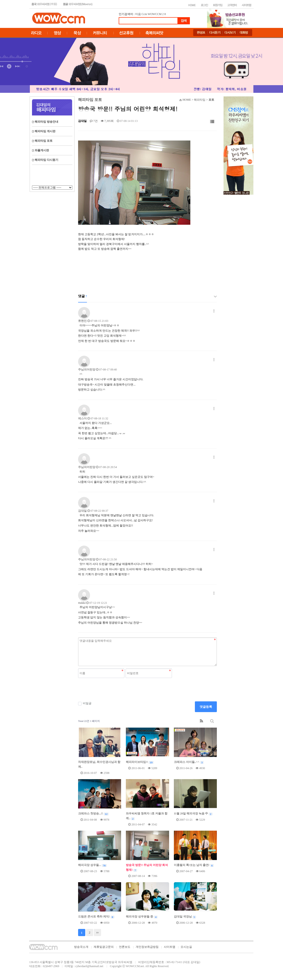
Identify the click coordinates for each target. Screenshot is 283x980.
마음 (138, 14)
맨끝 (97, 933)
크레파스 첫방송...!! (93, 813)
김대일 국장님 (185, 917)
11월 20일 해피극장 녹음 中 (193, 813)
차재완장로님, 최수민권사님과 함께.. (99, 764)
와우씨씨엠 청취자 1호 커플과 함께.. (147, 816)
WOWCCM (155, 14)
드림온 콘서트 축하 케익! (96, 917)
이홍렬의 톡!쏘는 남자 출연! (194, 865)
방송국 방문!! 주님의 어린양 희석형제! (147, 867)
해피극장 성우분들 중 (142, 917)
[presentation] (114, 690)
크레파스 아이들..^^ (189, 762)
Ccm (144, 14)
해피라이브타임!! (140, 762)
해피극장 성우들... (92, 865)
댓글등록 (206, 707)
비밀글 (85, 704)
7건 (94, 121)
